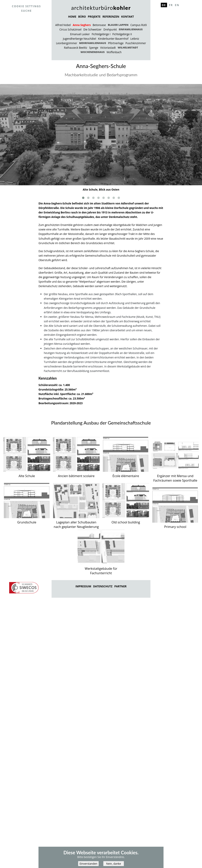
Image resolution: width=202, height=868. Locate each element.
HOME (72, 17)
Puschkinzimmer (136, 43)
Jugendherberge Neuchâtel (80, 39)
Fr (171, 5)
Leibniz (135, 39)
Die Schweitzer (93, 29)
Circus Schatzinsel (70, 29)
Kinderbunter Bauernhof (113, 39)
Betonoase (99, 25)
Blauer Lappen (118, 25)
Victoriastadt (108, 48)
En (177, 5)
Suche (26, 11)
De (164, 5)
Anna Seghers (82, 25)
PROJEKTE (94, 17)
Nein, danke (114, 865)
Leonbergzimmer (67, 43)
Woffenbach (114, 52)
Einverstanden (88, 865)
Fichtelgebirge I (101, 34)
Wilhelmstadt (128, 47)
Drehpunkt (110, 29)
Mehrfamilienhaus (93, 43)
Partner (120, 586)
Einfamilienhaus (131, 29)
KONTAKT (127, 17)
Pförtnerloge (116, 43)
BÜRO (82, 17)
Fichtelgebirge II (122, 34)
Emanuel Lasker (80, 34)
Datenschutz (103, 586)
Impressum (83, 586)
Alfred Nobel (63, 25)
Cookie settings (26, 6)
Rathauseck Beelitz (76, 48)
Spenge (94, 48)
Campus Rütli (139, 25)
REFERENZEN (111, 17)
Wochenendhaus (93, 52)
